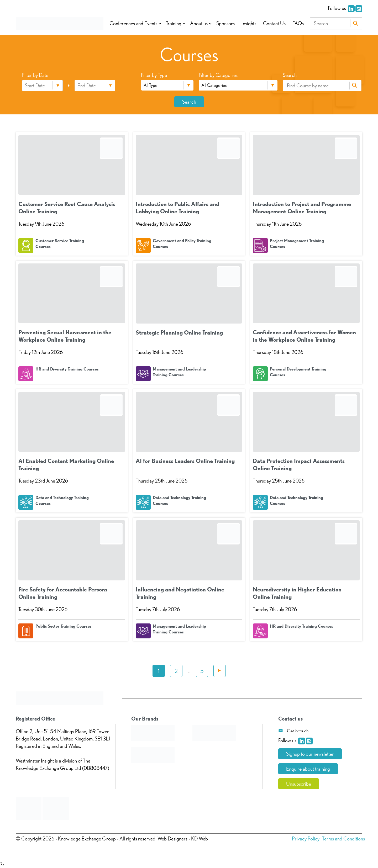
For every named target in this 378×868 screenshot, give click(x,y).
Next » (220, 671)
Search (356, 23)
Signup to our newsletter (310, 754)
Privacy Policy (306, 839)
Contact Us (274, 23)
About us (199, 23)
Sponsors (225, 23)
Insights (249, 23)
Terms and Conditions (343, 839)
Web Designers (172, 839)
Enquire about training (308, 769)
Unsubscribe (299, 784)
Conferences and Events (133, 23)
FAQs (298, 23)
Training (174, 23)
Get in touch (298, 731)
